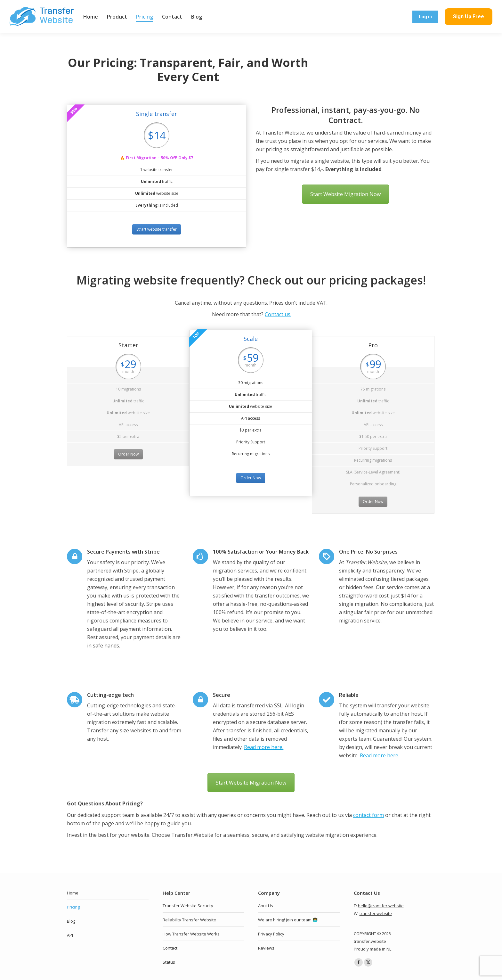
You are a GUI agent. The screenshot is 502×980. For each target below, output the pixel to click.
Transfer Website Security (188, 906)
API (70, 935)
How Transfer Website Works (191, 934)
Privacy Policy (271, 934)
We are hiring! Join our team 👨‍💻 (288, 920)
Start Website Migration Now (345, 194)
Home (73, 893)
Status (169, 962)
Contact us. (278, 314)
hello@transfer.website (381, 906)
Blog (71, 921)
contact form (368, 815)
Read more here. (264, 747)
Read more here (379, 755)
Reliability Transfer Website (189, 920)
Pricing (73, 907)
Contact (170, 948)
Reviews (266, 948)
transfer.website (376, 913)
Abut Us (266, 906)
